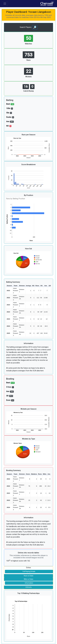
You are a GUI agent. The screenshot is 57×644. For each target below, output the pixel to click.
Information (29, 583)
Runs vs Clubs (29, 576)
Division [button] (22, 286)
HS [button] (42, 286)
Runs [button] (37, 286)
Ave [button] (46, 286)
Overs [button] (28, 474)
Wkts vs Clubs (28, 579)
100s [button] (50, 286)
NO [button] (33, 286)
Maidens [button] (34, 474)
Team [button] (16, 286)
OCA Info (29, 587)
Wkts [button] (45, 474)
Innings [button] (28, 286)
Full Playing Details (29, 571)
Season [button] (9, 286)
